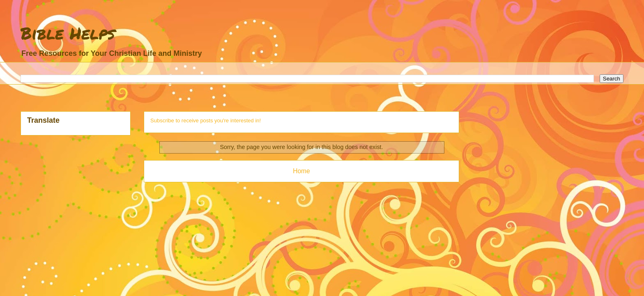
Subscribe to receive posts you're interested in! (206, 120)
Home (301, 171)
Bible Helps (68, 33)
